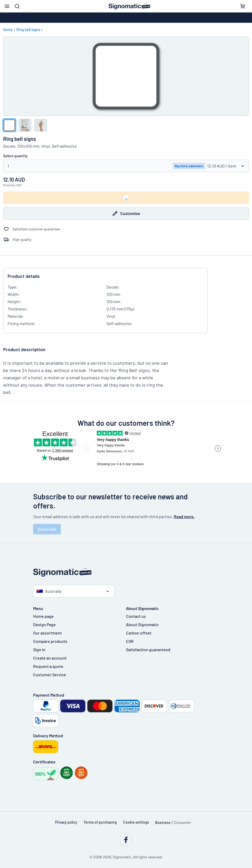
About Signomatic (142, 624)
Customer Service (50, 675)
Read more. (184, 516)
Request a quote (48, 666)
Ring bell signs (28, 30)
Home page (43, 616)
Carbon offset (139, 633)
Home (8, 30)
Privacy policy (66, 822)
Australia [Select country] (49, 591)
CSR (130, 641)
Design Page (44, 624)
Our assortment (47, 633)
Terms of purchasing (100, 822)
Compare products (50, 641)
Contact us (136, 616)
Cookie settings (136, 822)
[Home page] (126, 572)
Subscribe (47, 529)
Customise (126, 213)
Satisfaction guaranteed (148, 649)
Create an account (50, 658)
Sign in (39, 649)
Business (163, 822)
